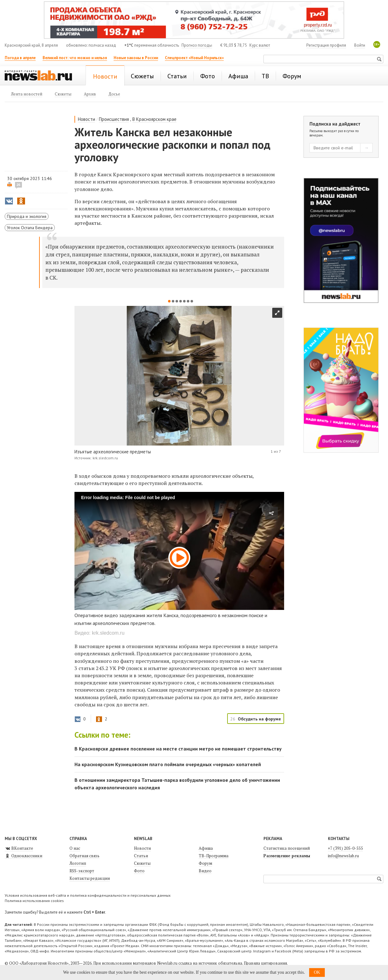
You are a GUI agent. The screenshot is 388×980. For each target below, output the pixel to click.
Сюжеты (142, 863)
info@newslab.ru (343, 856)
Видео (205, 871)
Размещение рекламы (287, 856)
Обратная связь (84, 856)
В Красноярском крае (154, 119)
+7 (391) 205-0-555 (345, 848)
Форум (205, 863)
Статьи (141, 856)
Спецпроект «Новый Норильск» (194, 58)
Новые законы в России (136, 58)
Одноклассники (23, 856)
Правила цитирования (265, 963)
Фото (139, 871)
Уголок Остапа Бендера (30, 228)
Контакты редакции (90, 878)
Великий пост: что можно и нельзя (75, 58)
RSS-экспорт (82, 871)
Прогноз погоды (197, 45)
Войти (360, 45)
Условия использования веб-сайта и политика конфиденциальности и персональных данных (88, 895)
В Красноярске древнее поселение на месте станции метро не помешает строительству (178, 749)
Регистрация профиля (326, 45)
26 (18, 185)
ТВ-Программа (214, 856)
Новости (87, 119)
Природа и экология (27, 216)
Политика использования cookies (34, 901)
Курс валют (260, 45)
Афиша (206, 848)
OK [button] (317, 972)
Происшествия (114, 119)
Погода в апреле (20, 58)
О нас (75, 848)
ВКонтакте (19, 848)
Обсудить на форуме (259, 719)
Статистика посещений (287, 848)
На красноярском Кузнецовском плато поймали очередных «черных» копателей (168, 764)
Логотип (78, 863)
